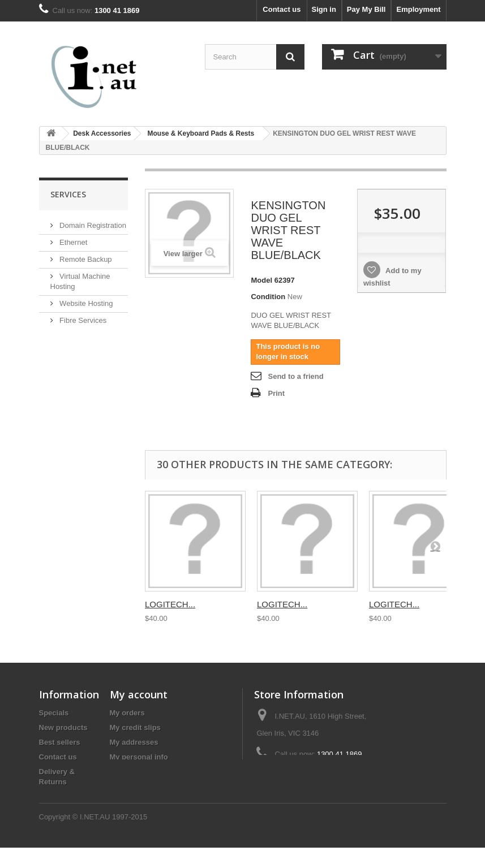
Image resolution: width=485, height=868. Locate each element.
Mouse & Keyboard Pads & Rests (201, 133)
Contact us (282, 9)
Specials (54, 713)
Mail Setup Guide (87, 337)
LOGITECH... (170, 604)
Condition (268, 297)
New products (63, 727)
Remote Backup (85, 259)
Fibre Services (82, 320)
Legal (49, 796)
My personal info (139, 757)
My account (139, 694)
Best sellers (60, 742)
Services (68, 194)
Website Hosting (85, 303)
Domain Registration (92, 225)
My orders (127, 713)
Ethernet (73, 242)
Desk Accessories (102, 133)
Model (261, 280)
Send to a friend (295, 376)
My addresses (134, 742)
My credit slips (135, 727)
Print (276, 393)
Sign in (324, 9)
